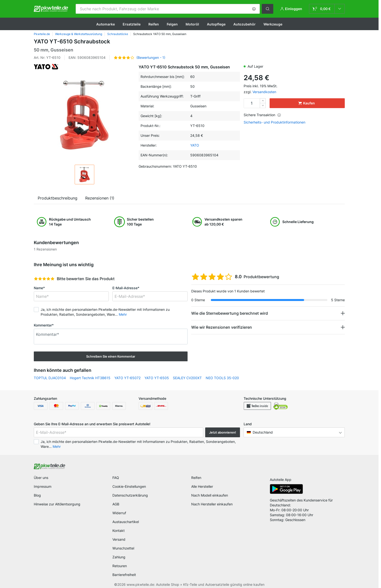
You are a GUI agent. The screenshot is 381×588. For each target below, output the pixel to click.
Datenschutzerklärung (130, 495)
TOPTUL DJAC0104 (50, 378)
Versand (119, 539)
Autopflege (216, 24)
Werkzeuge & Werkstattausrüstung (79, 34)
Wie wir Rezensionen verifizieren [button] (222, 327)
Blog (37, 495)
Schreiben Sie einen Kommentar (111, 356)
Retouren (120, 566)
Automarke (106, 24)
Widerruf (119, 513)
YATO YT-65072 (127, 378)
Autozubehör (244, 24)
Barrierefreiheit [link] (124, 575)
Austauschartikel (126, 522)
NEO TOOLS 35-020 (222, 378)
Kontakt (119, 531)
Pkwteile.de (42, 34)
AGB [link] (116, 504)
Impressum (43, 486)
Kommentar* (44, 325)
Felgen (172, 24)
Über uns (41, 478)
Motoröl (192, 24)
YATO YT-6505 (157, 378)
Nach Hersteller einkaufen (212, 504)
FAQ (116, 478)
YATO (195, 145)
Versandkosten (264, 92)
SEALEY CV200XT (187, 378)
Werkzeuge (273, 24)
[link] (327, 9)
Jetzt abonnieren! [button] (223, 432)
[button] (254, 9)
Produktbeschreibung (58, 198)
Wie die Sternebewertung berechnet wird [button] (230, 313)
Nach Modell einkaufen (210, 495)
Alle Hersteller (202, 486)
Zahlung (119, 557)
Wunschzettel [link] (123, 548)
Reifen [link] (196, 478)
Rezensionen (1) (100, 198)
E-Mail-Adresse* (126, 288)
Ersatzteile (132, 24)
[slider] (44, 279)
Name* (39, 288)
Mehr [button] (123, 314)
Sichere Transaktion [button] (262, 115)
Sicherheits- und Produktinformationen (274, 122)
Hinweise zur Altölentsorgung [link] (57, 504)
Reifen (154, 24)
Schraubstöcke (118, 34)
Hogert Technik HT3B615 (90, 378)
